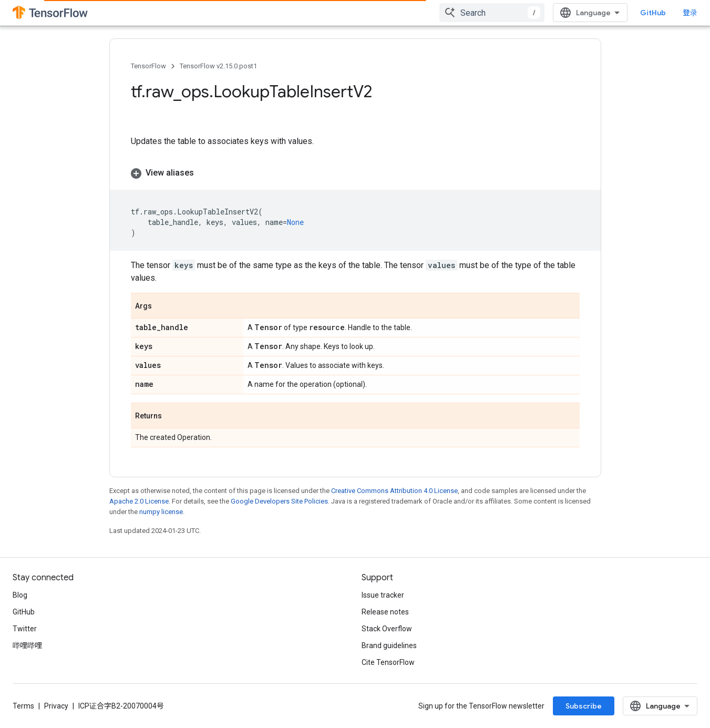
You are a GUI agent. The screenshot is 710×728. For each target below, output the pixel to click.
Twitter (25, 629)
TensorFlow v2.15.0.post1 (218, 66)
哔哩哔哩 (27, 645)
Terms (23, 706)
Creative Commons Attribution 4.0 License (394, 491)
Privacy (56, 706)
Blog (20, 595)
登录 (690, 13)
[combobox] (492, 13)
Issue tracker (383, 595)
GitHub (653, 13)
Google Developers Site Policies (279, 501)
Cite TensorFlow (388, 662)
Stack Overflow (387, 629)
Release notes (385, 612)
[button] (355, 173)
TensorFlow (148, 66)
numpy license (161, 512)
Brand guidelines (389, 645)
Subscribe (584, 706)
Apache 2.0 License (139, 501)
